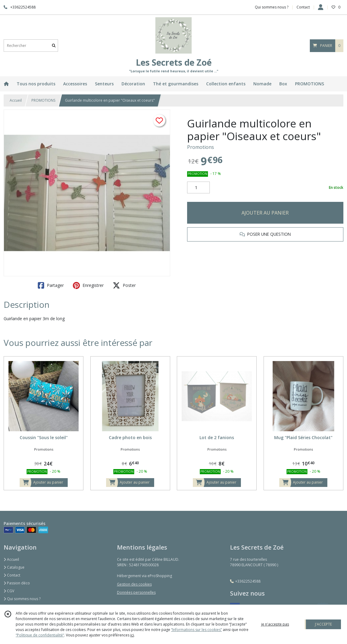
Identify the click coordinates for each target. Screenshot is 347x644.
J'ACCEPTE (323, 624)
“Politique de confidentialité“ (40, 635)
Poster (124, 285)
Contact (303, 7)
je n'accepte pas (275, 624)
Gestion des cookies (134, 584)
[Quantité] (198, 188)
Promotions (201, 147)
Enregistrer (88, 285)
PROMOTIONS (43, 100)
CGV (9, 591)
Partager (51, 285)
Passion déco (17, 583)
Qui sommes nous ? (22, 599)
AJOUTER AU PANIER (265, 213)
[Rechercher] (54, 46)
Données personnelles (136, 592)
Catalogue (14, 567)
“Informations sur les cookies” (196, 630)
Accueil (16, 100)
